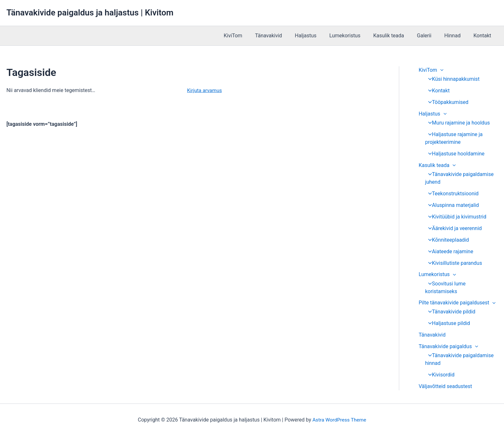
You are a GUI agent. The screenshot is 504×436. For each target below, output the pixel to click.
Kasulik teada (398, 36)
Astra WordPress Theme (339, 420)
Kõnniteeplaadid (447, 240)
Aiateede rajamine (449, 251)
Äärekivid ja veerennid (453, 228)
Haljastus (320, 36)
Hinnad (456, 36)
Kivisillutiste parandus (453, 263)
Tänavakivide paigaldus (448, 347)
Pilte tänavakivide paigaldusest (457, 303)
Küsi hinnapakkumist (452, 79)
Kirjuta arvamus (205, 90)
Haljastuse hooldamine (454, 154)
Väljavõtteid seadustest (445, 387)
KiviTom (252, 36)
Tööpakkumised (446, 102)
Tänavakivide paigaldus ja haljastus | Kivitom (90, 13)
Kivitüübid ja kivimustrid (455, 217)
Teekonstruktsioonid (451, 194)
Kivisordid (439, 375)
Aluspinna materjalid (451, 205)
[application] (440, 70)
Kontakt (484, 36)
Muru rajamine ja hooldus (457, 123)
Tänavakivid (285, 36)
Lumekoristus (356, 36)
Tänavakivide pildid (450, 312)
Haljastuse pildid (447, 324)
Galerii (431, 36)
